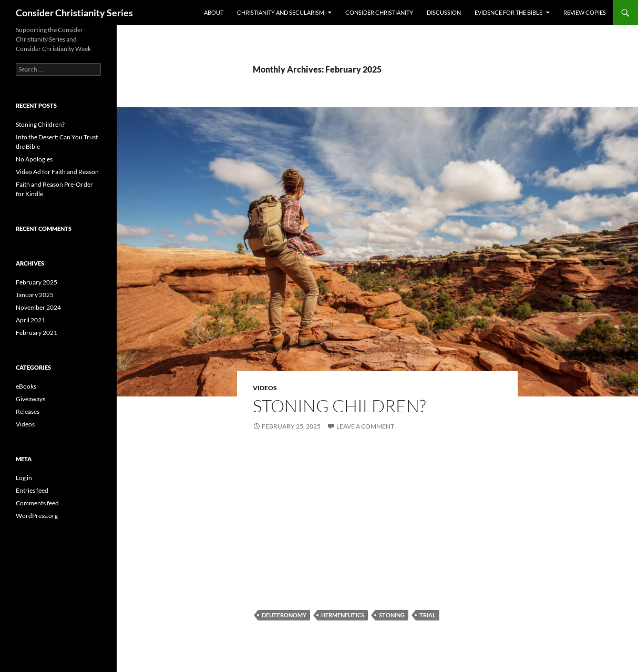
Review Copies (585, 12)
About (214, 12)
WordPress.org (37, 516)
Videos (265, 388)
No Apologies (34, 159)
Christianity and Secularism (281, 12)
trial (428, 615)
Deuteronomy (284, 615)
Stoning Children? (339, 406)
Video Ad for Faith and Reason (57, 172)
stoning (392, 615)
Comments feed (37, 503)
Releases (28, 411)
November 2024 (38, 307)
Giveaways (30, 399)
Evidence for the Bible (508, 12)
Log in (24, 478)
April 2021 (30, 320)
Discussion (444, 12)
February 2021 (37, 333)
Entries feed (32, 490)
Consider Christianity (379, 12)
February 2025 (37, 282)
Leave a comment (365, 426)
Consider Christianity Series (74, 13)
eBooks (26, 386)
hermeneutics (343, 615)
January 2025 (35, 295)
